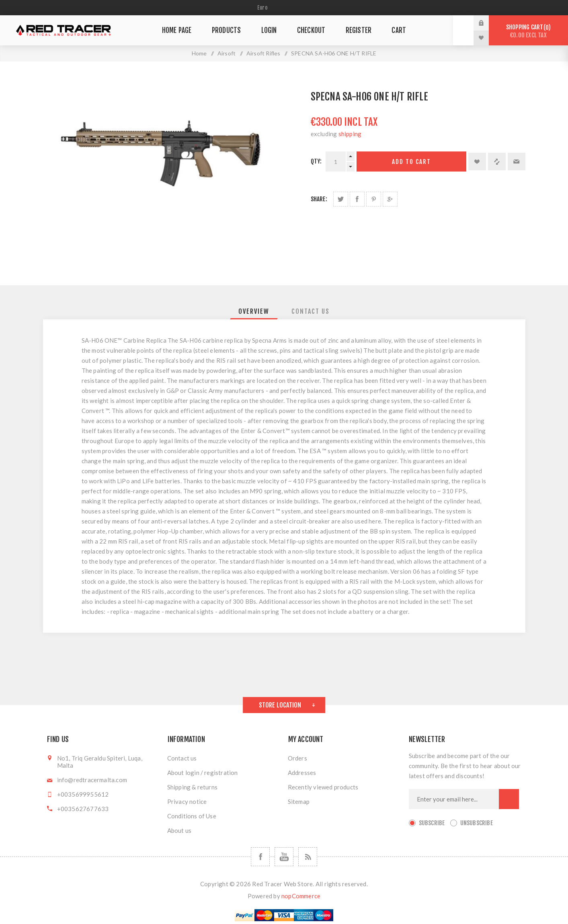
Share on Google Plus (390, 199)
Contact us (182, 758)
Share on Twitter (341, 199)
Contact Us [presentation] (311, 311)
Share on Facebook (357, 199)
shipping (350, 134)
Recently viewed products (323, 787)
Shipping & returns (193, 787)
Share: (319, 199)
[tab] (254, 311)
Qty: (316, 161)
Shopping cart (528, 31)
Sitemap (299, 801)
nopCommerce (301, 896)
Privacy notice (187, 801)
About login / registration (203, 773)
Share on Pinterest (374, 199)
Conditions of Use (192, 816)
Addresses (302, 773)
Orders (297, 758)
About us (179, 830)
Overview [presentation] (254, 311)
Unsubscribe (477, 823)
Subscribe (432, 823)
